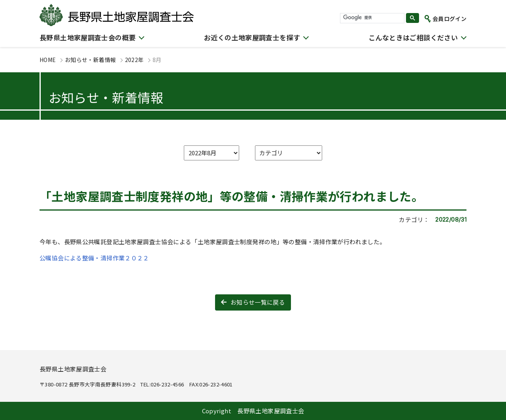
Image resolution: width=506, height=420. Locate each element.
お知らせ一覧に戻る (258, 302)
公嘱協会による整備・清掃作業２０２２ (94, 258)
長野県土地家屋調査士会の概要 (88, 37)
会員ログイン (449, 19)
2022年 (134, 60)
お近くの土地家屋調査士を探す (252, 37)
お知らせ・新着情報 (90, 60)
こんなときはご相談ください (413, 37)
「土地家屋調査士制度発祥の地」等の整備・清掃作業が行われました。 (231, 196)
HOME (48, 60)
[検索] (371, 18)
